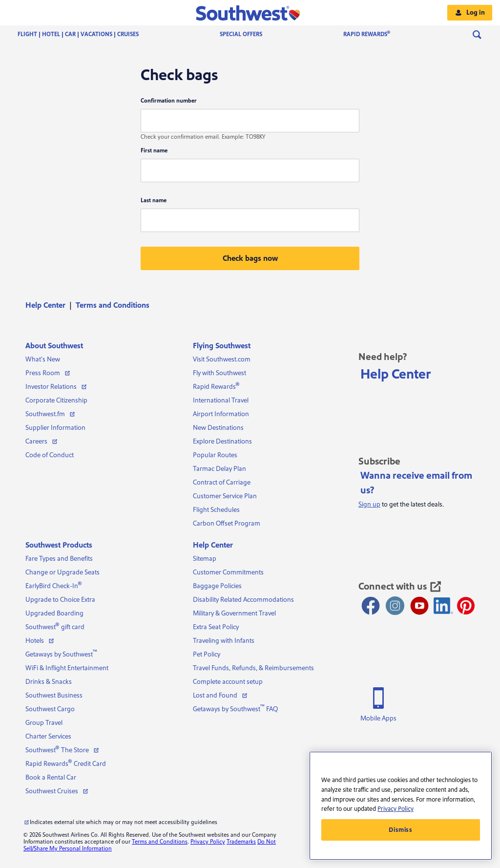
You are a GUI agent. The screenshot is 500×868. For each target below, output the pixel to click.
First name (154, 151)
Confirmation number (169, 101)
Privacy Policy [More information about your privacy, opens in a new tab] (396, 809)
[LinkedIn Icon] (443, 606)
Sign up (369, 505)
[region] (401, 806)
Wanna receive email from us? (416, 483)
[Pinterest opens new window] (466, 606)
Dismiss (401, 830)
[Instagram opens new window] (395, 606)
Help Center (45, 305)
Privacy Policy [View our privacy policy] (208, 842)
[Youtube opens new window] (419, 606)
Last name (154, 201)
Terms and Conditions (113, 305)
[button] (250, 13)
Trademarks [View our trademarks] (241, 842)
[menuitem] (88, 35)
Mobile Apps (378, 719)
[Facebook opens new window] (371, 606)
